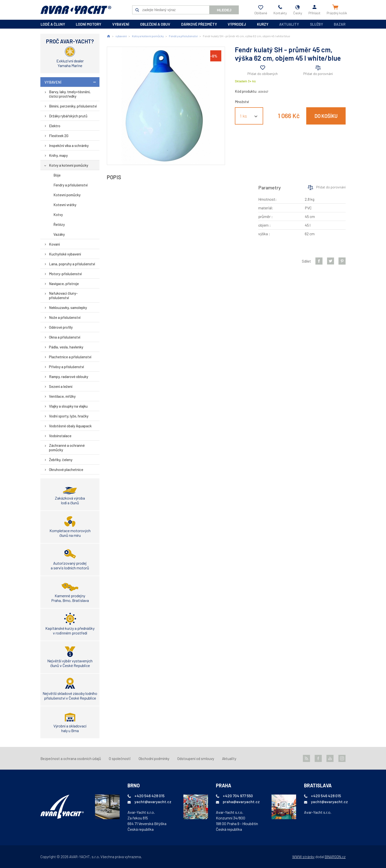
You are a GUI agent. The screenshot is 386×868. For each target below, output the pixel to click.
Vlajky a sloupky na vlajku (68, 406)
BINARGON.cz (335, 857)
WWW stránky (303, 857)
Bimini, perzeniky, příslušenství (73, 106)
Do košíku (326, 116)
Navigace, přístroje (64, 284)
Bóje (57, 175)
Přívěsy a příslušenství (66, 367)
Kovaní (54, 244)
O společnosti (120, 759)
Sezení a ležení (61, 386)
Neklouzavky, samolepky (68, 307)
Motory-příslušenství (65, 274)
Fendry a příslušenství (71, 185)
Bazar (340, 24)
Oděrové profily (61, 327)
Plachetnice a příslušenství (70, 357)
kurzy (263, 24)
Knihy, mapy (58, 155)
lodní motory (88, 24)
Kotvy (58, 215)
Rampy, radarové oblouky (69, 377)
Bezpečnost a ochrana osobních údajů (71, 759)
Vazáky (59, 234)
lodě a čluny (53, 24)
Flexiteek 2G (59, 136)
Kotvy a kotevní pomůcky (69, 165)
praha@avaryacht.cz (241, 802)
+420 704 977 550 (238, 796)
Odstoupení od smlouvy (196, 759)
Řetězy (59, 224)
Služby (316, 24)
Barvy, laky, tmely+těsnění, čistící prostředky (70, 94)
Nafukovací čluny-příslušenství (63, 295)
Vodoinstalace (60, 436)
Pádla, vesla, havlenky (66, 347)
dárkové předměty (199, 24)
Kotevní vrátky (65, 205)
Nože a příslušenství (65, 317)
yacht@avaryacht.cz (153, 802)
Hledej (224, 10)
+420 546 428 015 (149, 796)
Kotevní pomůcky (67, 195)
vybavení (121, 24)
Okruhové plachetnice (66, 470)
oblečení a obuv (155, 24)
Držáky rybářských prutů (68, 116)
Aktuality (289, 24)
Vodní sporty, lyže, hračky (69, 416)
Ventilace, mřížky (62, 396)
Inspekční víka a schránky (69, 145)
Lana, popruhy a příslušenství (72, 264)
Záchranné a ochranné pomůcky (67, 448)
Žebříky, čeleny (61, 460)
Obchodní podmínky (154, 759)
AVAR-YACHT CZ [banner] (76, 10)
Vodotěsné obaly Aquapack (70, 426)
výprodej (237, 24)
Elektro (55, 126)
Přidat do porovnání (318, 74)
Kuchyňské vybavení (65, 254)
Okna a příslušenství (65, 337)
